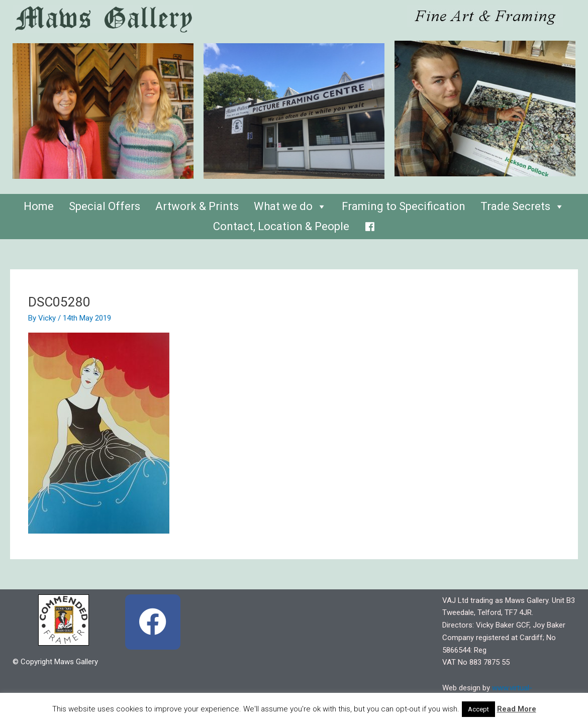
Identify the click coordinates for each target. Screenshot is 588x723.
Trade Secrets (522, 206)
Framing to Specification (404, 206)
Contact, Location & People (281, 226)
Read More (517, 709)
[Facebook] (370, 224)
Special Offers (105, 206)
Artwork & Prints (197, 206)
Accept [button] (478, 709)
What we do (290, 206)
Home (39, 206)
